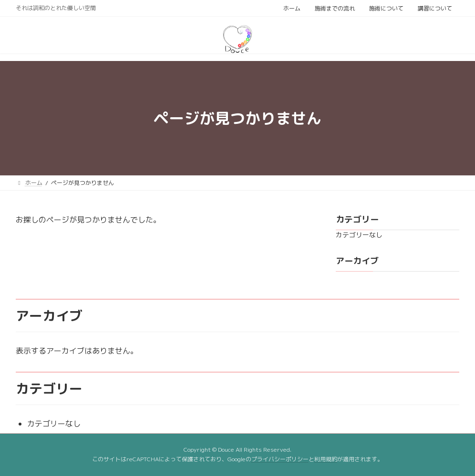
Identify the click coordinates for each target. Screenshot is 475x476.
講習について (435, 8)
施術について (386, 8)
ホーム (292, 8)
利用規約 (326, 460)
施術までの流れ (335, 8)
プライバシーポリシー (280, 460)
